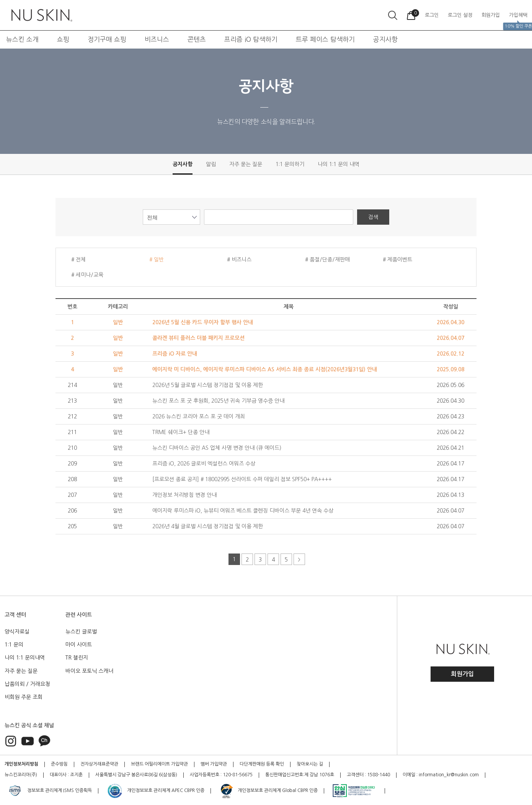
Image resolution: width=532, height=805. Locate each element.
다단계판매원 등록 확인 (262, 764)
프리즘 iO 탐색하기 (251, 39)
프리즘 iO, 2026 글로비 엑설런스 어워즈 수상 (204, 464)
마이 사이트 (79, 645)
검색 (373, 217)
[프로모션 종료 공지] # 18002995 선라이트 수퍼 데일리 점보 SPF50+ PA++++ (242, 479)
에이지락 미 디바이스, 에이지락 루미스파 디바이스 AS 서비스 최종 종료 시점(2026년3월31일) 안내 (265, 369)
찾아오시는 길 (310, 764)
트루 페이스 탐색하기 (325, 39)
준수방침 (59, 764)
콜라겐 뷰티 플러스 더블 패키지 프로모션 (198, 338)
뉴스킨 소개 (22, 39)
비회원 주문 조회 (24, 697)
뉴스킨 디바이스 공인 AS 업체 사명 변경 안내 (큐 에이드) (217, 448)
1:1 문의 (14, 645)
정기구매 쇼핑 (107, 39)
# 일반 (157, 260)
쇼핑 (63, 39)
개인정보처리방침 (21, 764)
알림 (211, 164)
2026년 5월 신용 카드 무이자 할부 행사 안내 (203, 322)
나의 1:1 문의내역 (25, 658)
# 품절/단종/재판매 (327, 260)
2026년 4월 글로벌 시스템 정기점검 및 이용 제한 (208, 526)
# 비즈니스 (239, 260)
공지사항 (385, 39)
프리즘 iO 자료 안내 (175, 354)
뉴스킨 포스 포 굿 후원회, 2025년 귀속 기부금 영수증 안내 (218, 401)
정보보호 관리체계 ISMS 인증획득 (49, 791)
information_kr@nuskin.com (449, 775)
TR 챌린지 (77, 658)
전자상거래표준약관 (99, 764)
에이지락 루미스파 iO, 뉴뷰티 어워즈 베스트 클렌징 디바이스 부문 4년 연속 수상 (243, 511)
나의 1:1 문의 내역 (339, 164)
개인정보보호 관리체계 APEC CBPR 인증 (156, 791)
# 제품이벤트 (397, 260)
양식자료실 (17, 632)
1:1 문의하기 (290, 164)
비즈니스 (157, 39)
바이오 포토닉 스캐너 (89, 671)
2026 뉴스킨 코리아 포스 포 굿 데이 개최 (199, 416)
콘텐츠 (197, 39)
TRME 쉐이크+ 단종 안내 (181, 432)
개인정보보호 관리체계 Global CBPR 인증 (268, 791)
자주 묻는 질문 (246, 164)
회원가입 (462, 674)
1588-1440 (379, 775)
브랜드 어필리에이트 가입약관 (159, 764)
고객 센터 (15, 615)
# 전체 (78, 260)
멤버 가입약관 (214, 764)
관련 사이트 (79, 615)
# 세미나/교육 (87, 275)
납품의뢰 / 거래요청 (27, 684)
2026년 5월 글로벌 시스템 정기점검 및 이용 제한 (208, 385)
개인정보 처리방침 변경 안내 (184, 495)
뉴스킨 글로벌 (81, 632)
